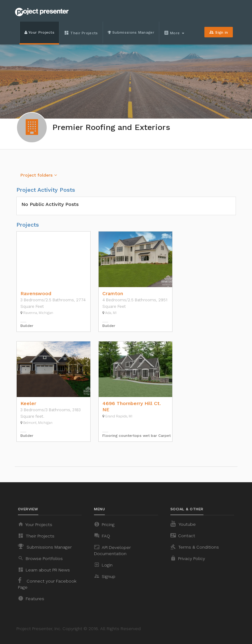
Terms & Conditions (195, 547)
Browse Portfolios (40, 558)
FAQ (102, 536)
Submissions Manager (131, 32)
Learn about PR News (44, 570)
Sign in (218, 32)
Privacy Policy (188, 558)
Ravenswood (36, 293)
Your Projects (40, 32)
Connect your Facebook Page (47, 583)
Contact (183, 535)
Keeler (28, 403)
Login (103, 565)
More (175, 33)
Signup (105, 576)
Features (31, 598)
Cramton (113, 293)
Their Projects (81, 33)
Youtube (183, 524)
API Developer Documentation (112, 550)
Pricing (104, 524)
